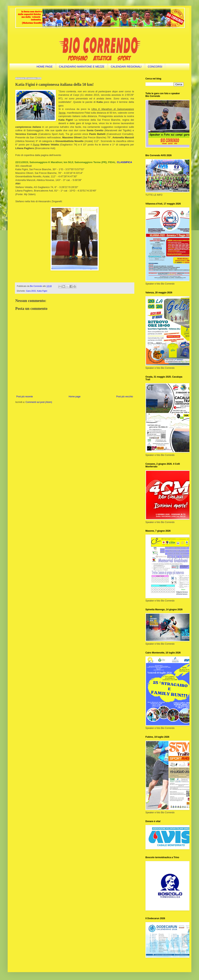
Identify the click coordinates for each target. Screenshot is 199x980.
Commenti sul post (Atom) (39, 402)
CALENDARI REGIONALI (126, 67)
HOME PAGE (45, 67)
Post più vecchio (125, 397)
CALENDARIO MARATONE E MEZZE (82, 67)
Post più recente (25, 397)
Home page (75, 397)
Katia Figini (42, 291)
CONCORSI (155, 67)
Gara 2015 (31, 291)
